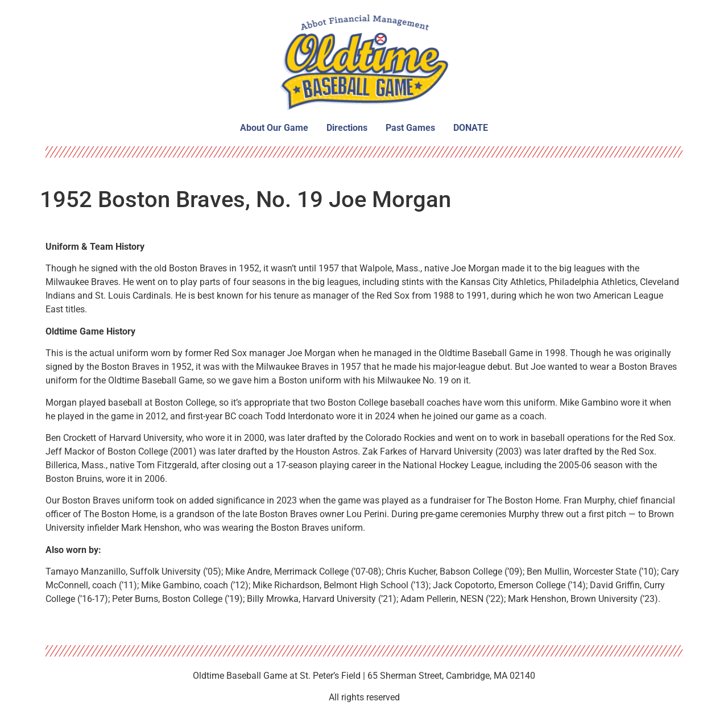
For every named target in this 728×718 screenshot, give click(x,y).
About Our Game (274, 128)
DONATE (471, 128)
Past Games (410, 128)
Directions (347, 128)
